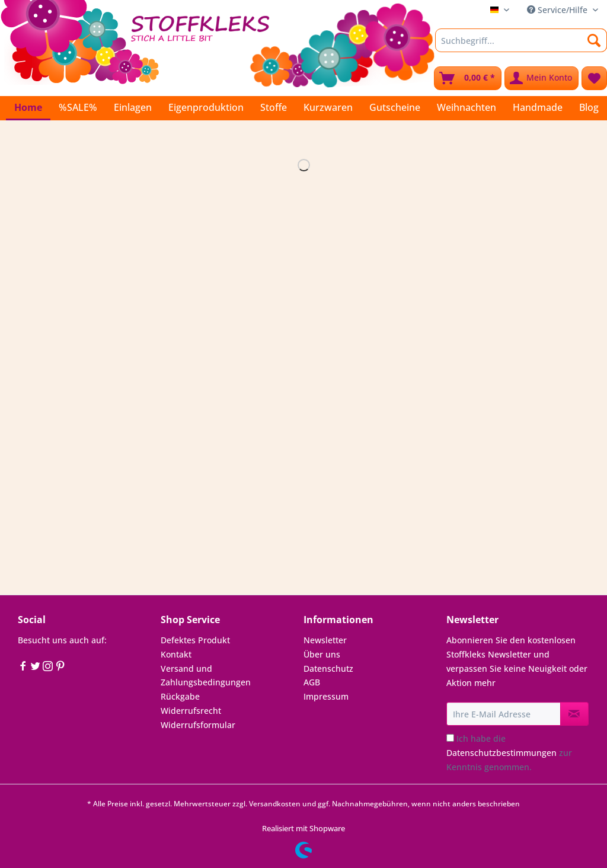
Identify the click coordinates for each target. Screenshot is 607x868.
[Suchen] (594, 40)
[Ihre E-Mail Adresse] (504, 714)
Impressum (326, 696)
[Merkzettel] (594, 78)
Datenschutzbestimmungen (501, 753)
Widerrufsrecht (191, 711)
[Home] (28, 108)
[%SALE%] (78, 107)
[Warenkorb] (468, 78)
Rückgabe (180, 696)
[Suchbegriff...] (521, 40)
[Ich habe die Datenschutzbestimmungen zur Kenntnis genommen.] (450, 738)
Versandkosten (275, 804)
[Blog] (589, 107)
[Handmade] (538, 107)
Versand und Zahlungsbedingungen (206, 676)
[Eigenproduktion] (206, 107)
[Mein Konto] (541, 78)
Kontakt (176, 654)
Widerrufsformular (198, 725)
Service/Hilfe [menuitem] (558, 10)
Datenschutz (328, 668)
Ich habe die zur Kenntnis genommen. (509, 753)
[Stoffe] (274, 107)
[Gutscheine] (395, 107)
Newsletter (325, 640)
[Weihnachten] (467, 107)
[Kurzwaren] (328, 107)
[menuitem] (521, 46)
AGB (312, 682)
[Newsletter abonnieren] (574, 714)
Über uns (322, 654)
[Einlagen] (133, 107)
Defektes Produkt (195, 640)
